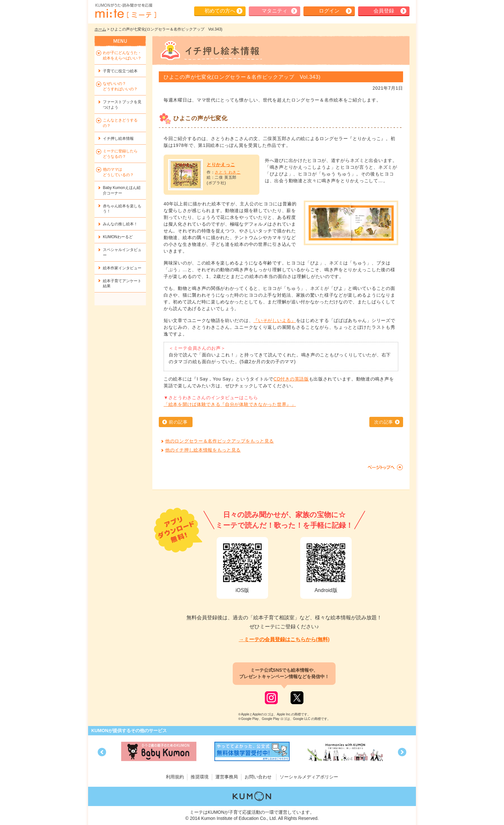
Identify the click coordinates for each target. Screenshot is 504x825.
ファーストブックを (122, 105)
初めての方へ (220, 11)
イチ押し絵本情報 (118, 139)
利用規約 (175, 777)
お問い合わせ (258, 777)
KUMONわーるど (118, 237)
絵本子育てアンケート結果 (122, 284)
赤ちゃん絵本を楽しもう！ (122, 209)
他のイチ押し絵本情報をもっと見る (203, 450)
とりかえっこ (221, 165)
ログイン (329, 11)
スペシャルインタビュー (122, 252)
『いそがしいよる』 (274, 320)
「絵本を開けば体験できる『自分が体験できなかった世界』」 (230, 404)
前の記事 (178, 422)
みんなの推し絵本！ (120, 224)
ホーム (100, 29)
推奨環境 (200, 777)
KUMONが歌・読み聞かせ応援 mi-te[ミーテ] (125, 11)
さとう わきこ (228, 172)
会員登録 (384, 11)
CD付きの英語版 (291, 379)
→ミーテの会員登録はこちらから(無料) (284, 639)
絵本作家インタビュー (122, 268)
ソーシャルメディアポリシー (309, 777)
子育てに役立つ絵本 (120, 71)
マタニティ (274, 11)
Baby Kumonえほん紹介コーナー (122, 190)
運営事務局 (227, 777)
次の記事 (384, 422)
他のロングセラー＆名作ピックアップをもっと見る (220, 441)
